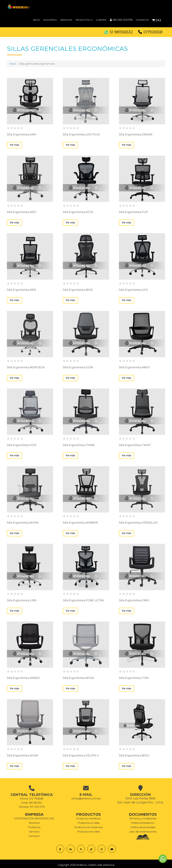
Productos (34, 827)
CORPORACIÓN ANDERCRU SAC (34, 819)
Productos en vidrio (89, 832)
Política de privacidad (143, 827)
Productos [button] (84, 20)
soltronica (109, 865)
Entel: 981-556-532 (32, 799)
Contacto (142, 20)
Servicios (66, 20)
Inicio (37, 20)
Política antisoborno (143, 823)
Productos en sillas (89, 823)
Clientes (101, 20)
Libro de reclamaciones (143, 832)
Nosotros (50, 20)
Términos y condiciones (143, 819)
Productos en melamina (88, 827)
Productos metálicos (88, 819)
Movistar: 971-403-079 (32, 800)
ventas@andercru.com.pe (86, 795)
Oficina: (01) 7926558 (32, 798)
